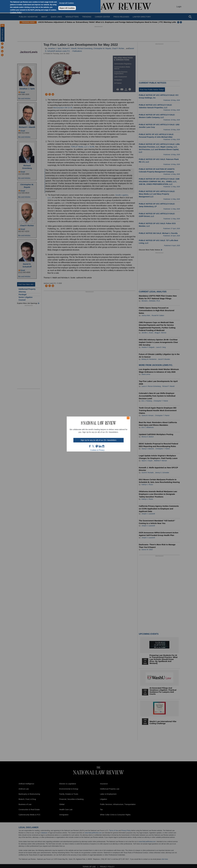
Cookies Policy (16, 12)
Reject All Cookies (67, 8)
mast (97, 446)
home (103, 446)
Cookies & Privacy (97, 450)
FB (90, 446)
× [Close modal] (128, 418)
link (100, 446)
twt (93, 446)
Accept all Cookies (67, 3)
